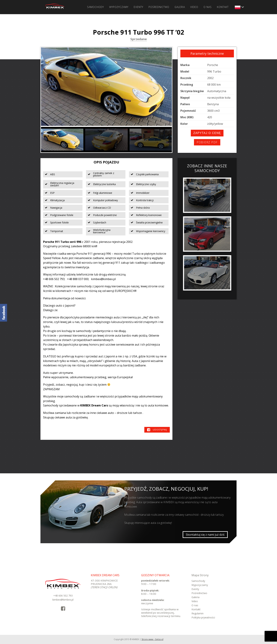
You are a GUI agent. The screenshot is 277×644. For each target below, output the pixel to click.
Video (194, 7)
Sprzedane (139, 39)
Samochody (95, 7)
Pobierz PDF (207, 142)
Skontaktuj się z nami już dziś (205, 535)
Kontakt (223, 7)
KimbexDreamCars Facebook (4, 313)
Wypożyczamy (119, 7)
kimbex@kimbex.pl (63, 600)
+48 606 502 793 (63, 596)
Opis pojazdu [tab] (106, 162)
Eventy (138, 7)
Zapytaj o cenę (207, 133)
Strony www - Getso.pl (152, 639)
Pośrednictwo (159, 7)
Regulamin (198, 613)
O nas (208, 7)
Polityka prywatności (203, 617)
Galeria (180, 7)
